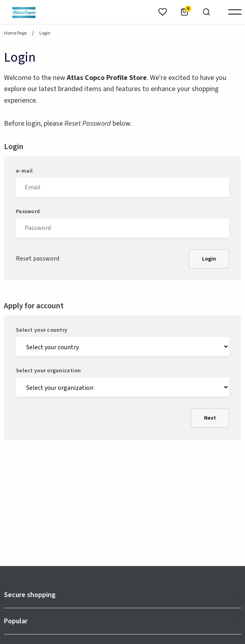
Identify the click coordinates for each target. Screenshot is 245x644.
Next (210, 418)
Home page (15, 33)
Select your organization (49, 371)
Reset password (38, 259)
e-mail (24, 171)
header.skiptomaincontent (0, 0)
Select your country (42, 330)
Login (209, 259)
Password (28, 212)
